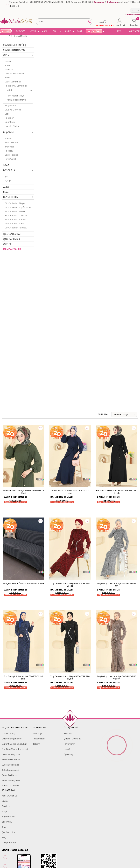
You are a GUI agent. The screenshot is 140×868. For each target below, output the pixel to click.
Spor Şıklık (10, 122)
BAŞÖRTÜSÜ (94, 32)
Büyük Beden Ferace (15, 220)
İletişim (36, 744)
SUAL (110, 32)
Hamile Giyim (12, 126)
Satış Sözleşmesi (10, 770)
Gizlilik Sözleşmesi (11, 780)
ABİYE (45, 31)
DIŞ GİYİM (55, 32)
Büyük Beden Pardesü (16, 228)
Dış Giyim (6, 806)
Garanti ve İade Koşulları (14, 744)
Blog (4, 837)
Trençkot (9, 147)
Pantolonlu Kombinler (16, 86)
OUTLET (7, 244)
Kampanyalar (9, 843)
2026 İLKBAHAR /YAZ (14, 50)
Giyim (5, 801)
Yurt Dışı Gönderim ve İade (15, 749)
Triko (7, 78)
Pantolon (10, 118)
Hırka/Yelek (11, 159)
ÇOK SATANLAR (12, 239)
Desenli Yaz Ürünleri (15, 74)
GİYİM (33, 31)
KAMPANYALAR (12, 249)
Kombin (9, 69)
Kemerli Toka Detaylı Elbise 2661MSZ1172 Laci (70, 492)
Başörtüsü (7, 822)
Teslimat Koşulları (11, 754)
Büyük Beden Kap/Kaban (18, 207)
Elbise (8, 61)
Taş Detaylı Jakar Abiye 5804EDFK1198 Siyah (70, 678)
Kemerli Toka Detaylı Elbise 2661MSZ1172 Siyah (117, 492)
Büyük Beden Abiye (15, 203)
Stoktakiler (101, 414)
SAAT (80, 31)
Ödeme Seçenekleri (12, 739)
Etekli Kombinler (13, 82)
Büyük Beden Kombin (16, 215)
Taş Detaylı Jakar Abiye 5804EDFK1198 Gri (117, 585)
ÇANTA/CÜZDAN (12, 234)
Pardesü (9, 151)
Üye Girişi (69, 754)
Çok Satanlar (8, 832)
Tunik (7, 65)
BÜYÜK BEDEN (68, 32)
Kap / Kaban (11, 143)
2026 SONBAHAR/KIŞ (15, 45)
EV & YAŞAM (121, 32)
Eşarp (8, 181)
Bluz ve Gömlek (13, 110)
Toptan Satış (8, 733)
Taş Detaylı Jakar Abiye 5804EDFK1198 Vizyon (117, 678)
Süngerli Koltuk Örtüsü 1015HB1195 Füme (23, 583)
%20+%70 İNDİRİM (21, 32)
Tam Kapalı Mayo (16, 96)
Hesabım (68, 733)
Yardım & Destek (10, 786)
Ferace (8, 139)
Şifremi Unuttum (72, 739)
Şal (6, 177)
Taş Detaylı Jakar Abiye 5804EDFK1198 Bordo (70, 585)
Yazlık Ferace (12, 155)
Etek (7, 114)
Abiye (4, 811)
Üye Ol (67, 749)
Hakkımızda (39, 739)
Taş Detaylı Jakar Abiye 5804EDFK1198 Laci (23, 678)
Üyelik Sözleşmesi (11, 765)
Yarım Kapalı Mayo (16, 100)
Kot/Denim (10, 106)
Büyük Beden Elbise (15, 211)
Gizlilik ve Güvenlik (11, 760)
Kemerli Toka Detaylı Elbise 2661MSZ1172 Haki (23, 492)
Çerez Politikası (9, 775)
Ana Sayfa (38, 733)
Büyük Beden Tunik (14, 224)
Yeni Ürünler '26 (10, 796)
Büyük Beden (8, 817)
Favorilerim (70, 744)
